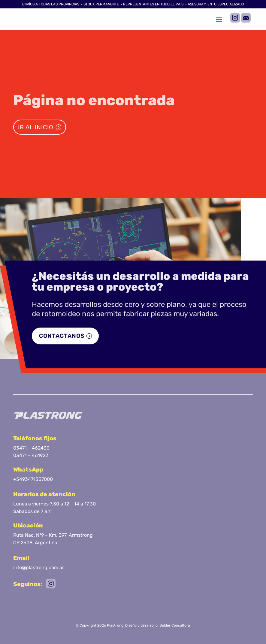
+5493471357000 (33, 480)
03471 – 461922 (31, 456)
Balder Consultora (175, 626)
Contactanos (63, 336)
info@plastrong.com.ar (39, 568)
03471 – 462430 (31, 448)
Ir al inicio (36, 127)
